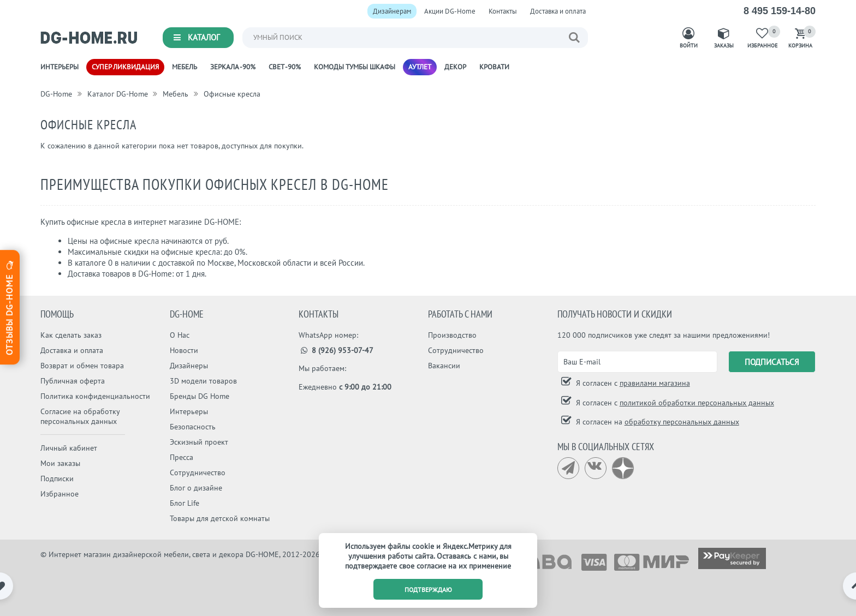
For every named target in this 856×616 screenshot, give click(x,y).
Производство (452, 335)
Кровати (494, 67)
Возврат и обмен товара (82, 366)
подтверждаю (428, 590)
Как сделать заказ (71, 335)
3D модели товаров (203, 381)
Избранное (60, 494)
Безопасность (193, 427)
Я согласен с (632, 383)
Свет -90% (285, 67)
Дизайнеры (189, 366)
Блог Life (185, 503)
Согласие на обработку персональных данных (80, 416)
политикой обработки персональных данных (697, 403)
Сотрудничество (198, 473)
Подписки (57, 479)
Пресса (182, 457)
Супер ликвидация (125, 67)
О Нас (180, 335)
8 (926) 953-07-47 (336, 350)
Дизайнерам (392, 11)
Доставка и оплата (558, 11)
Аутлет (420, 67)
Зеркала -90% (233, 67)
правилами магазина (655, 383)
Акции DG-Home (450, 11)
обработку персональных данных (682, 422)
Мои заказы (60, 463)
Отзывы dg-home (9, 307)
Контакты (503, 11)
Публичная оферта (73, 381)
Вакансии (444, 366)
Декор (455, 67)
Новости (184, 350)
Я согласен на (656, 422)
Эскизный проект (199, 442)
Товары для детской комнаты (220, 518)
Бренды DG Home (200, 396)
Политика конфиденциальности (95, 396)
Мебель (185, 67)
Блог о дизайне (196, 488)
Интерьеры (60, 67)
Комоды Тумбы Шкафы (355, 67)
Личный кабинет (69, 448)
